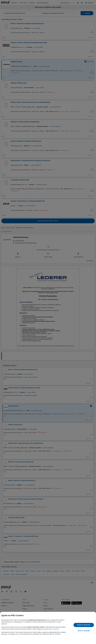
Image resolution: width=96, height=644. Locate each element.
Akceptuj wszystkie (84, 625)
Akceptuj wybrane (84, 631)
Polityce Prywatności (54, 629)
